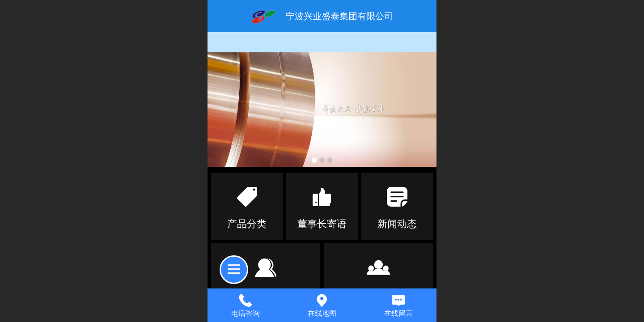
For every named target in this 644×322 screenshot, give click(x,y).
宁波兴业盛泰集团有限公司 (339, 16)
